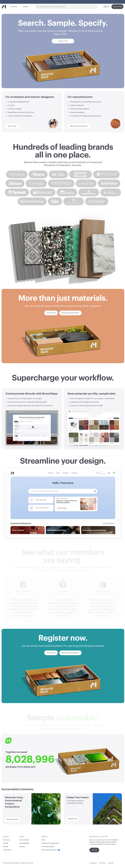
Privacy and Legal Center (50, 843)
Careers (22, 847)
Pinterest (102, 863)
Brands (26, 7)
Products (14, 6)
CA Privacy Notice (48, 847)
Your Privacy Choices (51, 850)
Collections (7, 850)
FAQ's (43, 840)
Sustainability (24, 843)
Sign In (106, 7)
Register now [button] (73, 819)
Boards (6, 847)
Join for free (117, 7)
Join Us (94, 850)
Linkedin (111, 863)
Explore (84, 2)
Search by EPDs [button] (12, 819)
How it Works (24, 840)
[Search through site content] (67, 7)
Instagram (93, 863)
